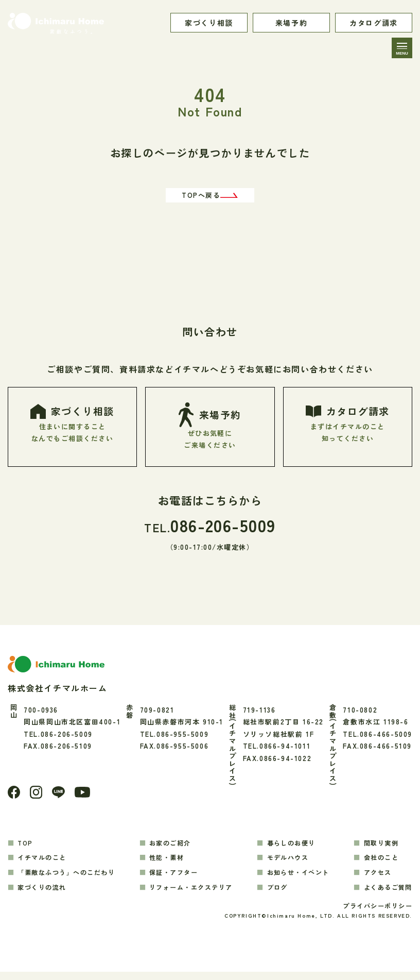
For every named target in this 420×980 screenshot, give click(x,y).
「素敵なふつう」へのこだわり (71, 879)
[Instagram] (38, 798)
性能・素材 (169, 864)
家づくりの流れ (45, 894)
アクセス (375, 879)
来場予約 (291, 23)
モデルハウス (289, 864)
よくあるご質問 (386, 894)
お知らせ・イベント (300, 879)
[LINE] (61, 798)
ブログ (277, 894)
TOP (27, 849)
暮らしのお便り (292, 849)
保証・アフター (176, 879)
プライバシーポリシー (375, 913)
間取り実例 (379, 849)
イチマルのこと (45, 864)
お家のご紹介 (172, 849)
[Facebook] (14, 798)
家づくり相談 (209, 23)
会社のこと (379, 864)
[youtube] (86, 798)
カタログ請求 (374, 23)
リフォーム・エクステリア (195, 894)
